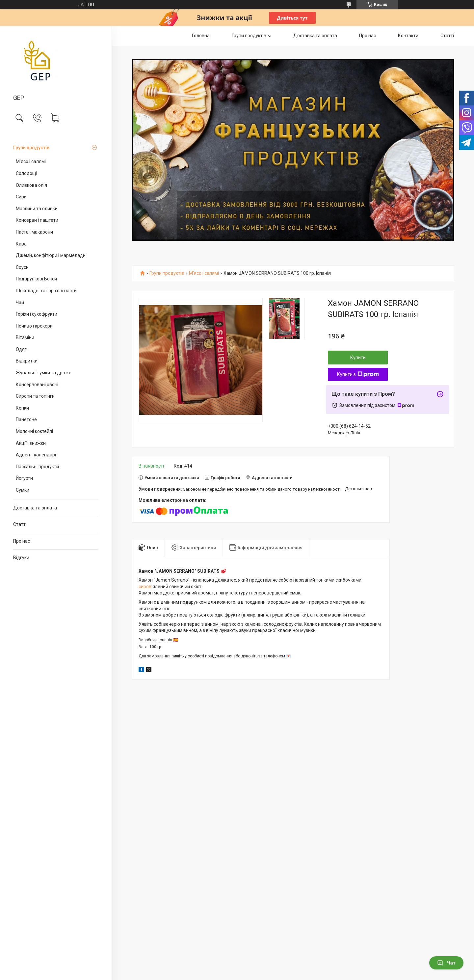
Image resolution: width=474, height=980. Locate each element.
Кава (21, 244)
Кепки (22, 408)
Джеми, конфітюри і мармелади (51, 255)
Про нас (22, 541)
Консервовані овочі (37, 385)
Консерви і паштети (37, 220)
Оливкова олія (31, 185)
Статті (20, 524)
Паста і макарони (34, 232)
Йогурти (24, 478)
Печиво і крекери (34, 326)
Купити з (358, 374)
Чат (446, 963)
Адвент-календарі (36, 455)
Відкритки (27, 361)
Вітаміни (25, 337)
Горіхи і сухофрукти (37, 314)
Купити (358, 358)
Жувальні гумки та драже (44, 373)
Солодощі (26, 173)
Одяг (21, 349)
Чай (20, 303)
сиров (145, 587)
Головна (201, 36)
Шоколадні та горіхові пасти (46, 291)
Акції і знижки (31, 443)
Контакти (408, 36)
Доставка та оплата (35, 508)
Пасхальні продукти (37, 467)
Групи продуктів (31, 148)
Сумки (23, 490)
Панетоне (26, 419)
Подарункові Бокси (36, 279)
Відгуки (21, 558)
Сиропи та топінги (35, 396)
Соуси (22, 267)
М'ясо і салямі (31, 161)
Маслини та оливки (37, 209)
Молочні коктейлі (34, 431)
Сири (21, 197)
